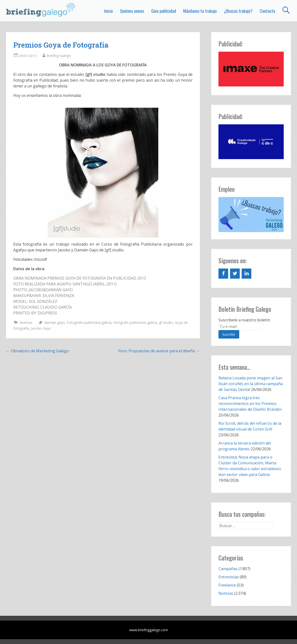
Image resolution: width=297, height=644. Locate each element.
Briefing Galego (59, 56)
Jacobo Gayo (41, 328)
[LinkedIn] (246, 274)
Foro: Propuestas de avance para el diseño (159, 351)
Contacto (268, 11)
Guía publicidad (164, 11)
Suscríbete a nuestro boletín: (245, 320)
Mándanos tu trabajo (200, 11)
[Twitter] (235, 274)
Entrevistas (229, 577)
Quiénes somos (132, 11)
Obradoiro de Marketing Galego (37, 351)
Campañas (228, 569)
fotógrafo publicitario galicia (135, 322)
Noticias (26, 322)
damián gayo (55, 322)
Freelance (227, 585)
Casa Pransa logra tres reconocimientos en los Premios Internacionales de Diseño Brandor (250, 403)
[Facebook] (223, 274)
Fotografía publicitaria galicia (89, 322)
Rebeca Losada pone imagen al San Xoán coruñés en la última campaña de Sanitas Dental (251, 384)
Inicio (109, 11)
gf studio (166, 322)
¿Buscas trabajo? (238, 11)
